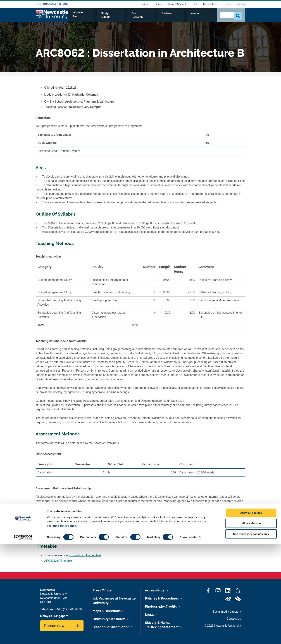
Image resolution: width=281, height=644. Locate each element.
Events (228, 4)
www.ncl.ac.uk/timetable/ (85, 555)
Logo (52, 17)
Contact (241, 4)
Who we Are (119, 17)
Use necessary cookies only (251, 634)
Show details (188, 637)
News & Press (211, 4)
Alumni (206, 17)
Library (159, 4)
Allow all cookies (251, 613)
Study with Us (143, 17)
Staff (195, 4)
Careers (145, 4)
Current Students (178, 4)
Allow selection (251, 623)
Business (189, 17)
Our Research (168, 17)
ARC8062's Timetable (58, 561)
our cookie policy (64, 625)
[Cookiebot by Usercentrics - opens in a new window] (23, 637)
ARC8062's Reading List (60, 535)
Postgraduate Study (52, 4)
